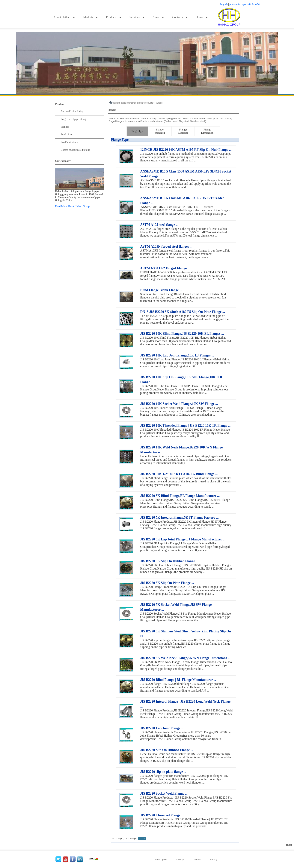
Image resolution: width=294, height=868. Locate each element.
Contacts (180, 17)
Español (256, 4)
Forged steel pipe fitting (73, 119)
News (158, 17)
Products (114, 17)
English (224, 4)
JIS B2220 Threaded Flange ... (162, 815)
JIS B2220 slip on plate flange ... (163, 772)
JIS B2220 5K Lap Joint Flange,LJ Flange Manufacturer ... (183, 539)
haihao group (136, 103)
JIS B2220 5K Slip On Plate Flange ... (167, 583)
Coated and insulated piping (76, 150)
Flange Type (137, 131)
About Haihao (64, 17)
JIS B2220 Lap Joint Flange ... (162, 728)
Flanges (65, 127)
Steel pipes (67, 134)
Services (137, 17)
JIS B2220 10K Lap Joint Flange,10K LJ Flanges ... (177, 355)
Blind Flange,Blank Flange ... (161, 290)
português (235, 4)
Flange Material (183, 131)
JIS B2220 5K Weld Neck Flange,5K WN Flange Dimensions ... (185, 658)
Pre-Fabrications (70, 142)
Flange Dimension (207, 131)
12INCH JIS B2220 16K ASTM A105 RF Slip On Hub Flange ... (186, 150)
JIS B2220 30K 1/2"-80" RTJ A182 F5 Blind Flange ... (179, 474)
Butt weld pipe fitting (72, 111)
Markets (90, 17)
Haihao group (161, 860)
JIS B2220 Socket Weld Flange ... (164, 793)
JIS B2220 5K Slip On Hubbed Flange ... (169, 561)
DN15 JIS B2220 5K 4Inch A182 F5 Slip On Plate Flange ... (183, 312)
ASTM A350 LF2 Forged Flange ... (165, 268)
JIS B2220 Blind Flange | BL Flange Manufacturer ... (178, 680)
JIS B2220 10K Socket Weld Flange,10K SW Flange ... (179, 404)
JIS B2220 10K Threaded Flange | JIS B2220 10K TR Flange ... (185, 426)
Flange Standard (160, 131)
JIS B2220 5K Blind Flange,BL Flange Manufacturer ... (180, 496)
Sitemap (180, 860)
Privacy (214, 860)
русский (246, 4)
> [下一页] (144, 839)
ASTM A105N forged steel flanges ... (166, 246)
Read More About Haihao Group (73, 206)
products (149, 103)
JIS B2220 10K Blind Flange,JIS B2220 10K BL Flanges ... (182, 334)
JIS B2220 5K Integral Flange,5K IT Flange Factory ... (179, 518)
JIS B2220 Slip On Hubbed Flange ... (167, 750)
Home (202, 17)
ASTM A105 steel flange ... (159, 225)
